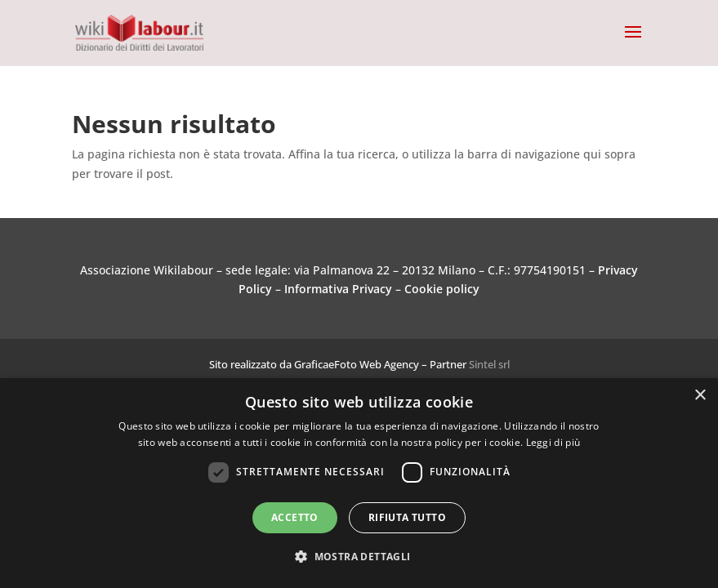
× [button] (700, 396)
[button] (359, 557)
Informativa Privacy (338, 289)
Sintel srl (489, 364)
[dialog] (359, 483)
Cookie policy (442, 289)
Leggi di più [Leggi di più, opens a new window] (553, 442)
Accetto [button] (295, 517)
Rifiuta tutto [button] (407, 517)
